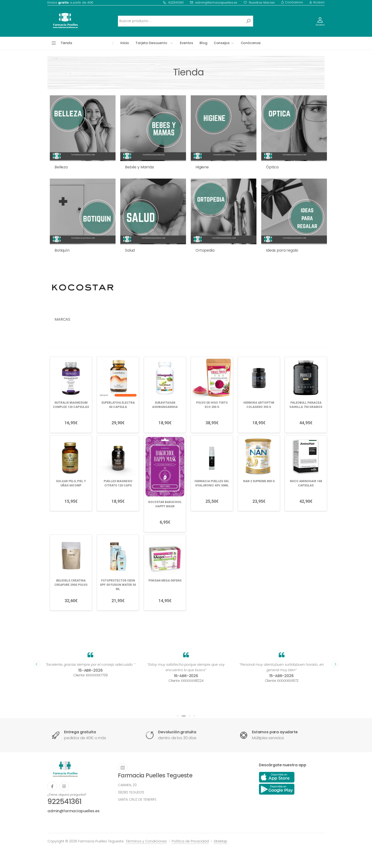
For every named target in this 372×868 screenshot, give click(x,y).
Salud (130, 250)
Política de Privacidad (190, 841)
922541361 (173, 2)
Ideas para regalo (282, 250)
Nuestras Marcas (259, 2)
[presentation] (37, 664)
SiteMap (221, 841)
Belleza (61, 167)
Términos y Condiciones (146, 841)
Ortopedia (205, 250)
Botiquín (62, 250)
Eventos (186, 43)
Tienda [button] (66, 43)
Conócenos (292, 2)
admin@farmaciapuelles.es (214, 2)
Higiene (202, 167)
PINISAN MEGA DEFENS (165, 581)
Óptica (272, 167)
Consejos (222, 43)
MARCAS (62, 319)
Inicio (125, 43)
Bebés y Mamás (139, 167)
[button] (178, 716)
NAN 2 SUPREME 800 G (259, 481)
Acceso (317, 2)
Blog (203, 43)
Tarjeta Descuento (151, 43)
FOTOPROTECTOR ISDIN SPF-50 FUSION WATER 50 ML (118, 585)
